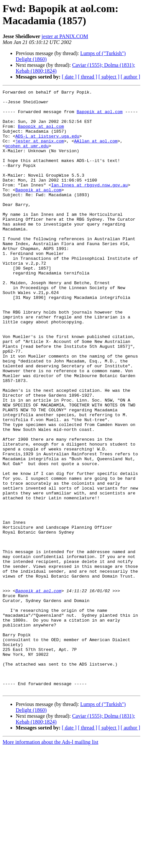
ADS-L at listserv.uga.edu (47, 146)
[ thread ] (88, 77)
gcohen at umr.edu (27, 157)
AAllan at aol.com (96, 152)
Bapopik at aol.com (99, 116)
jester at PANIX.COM (65, 36)
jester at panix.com (40, 152)
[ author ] (131, 77)
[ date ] (69, 77)
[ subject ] (109, 77)
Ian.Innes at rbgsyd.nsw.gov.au (89, 204)
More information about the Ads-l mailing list (50, 862)
